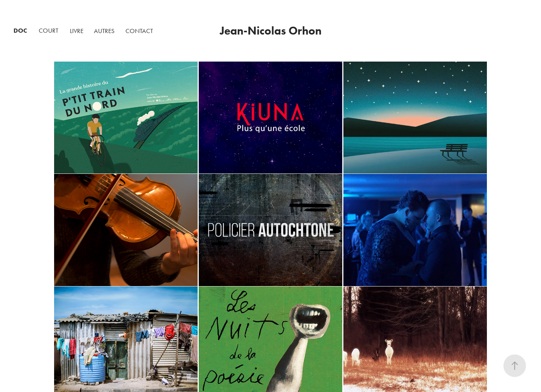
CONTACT (139, 31)
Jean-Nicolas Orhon (271, 31)
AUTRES (104, 31)
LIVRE (77, 31)
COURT (48, 30)
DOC (20, 30)
